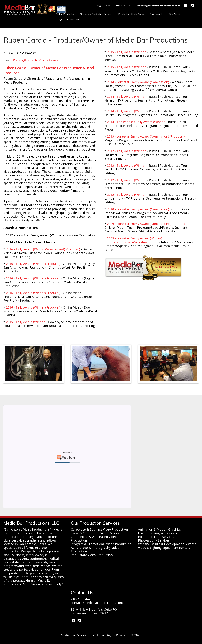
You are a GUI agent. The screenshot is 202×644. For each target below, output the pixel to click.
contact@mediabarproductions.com (97, 603)
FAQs (59, 19)
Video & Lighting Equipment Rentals (164, 548)
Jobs (108, 6)
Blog (98, 6)
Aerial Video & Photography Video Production (95, 549)
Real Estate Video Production (92, 555)
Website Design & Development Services (167, 544)
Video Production (66, 14)
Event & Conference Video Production (98, 533)
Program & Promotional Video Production (101, 544)
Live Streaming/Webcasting (158, 533)
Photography (157, 14)
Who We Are (175, 14)
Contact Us (73, 19)
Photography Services (154, 540)
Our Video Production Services (97, 14)
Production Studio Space (131, 14)
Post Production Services (156, 537)
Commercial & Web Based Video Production (94, 539)
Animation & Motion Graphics (159, 529)
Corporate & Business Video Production (99, 529)
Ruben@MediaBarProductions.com (38, 60)
